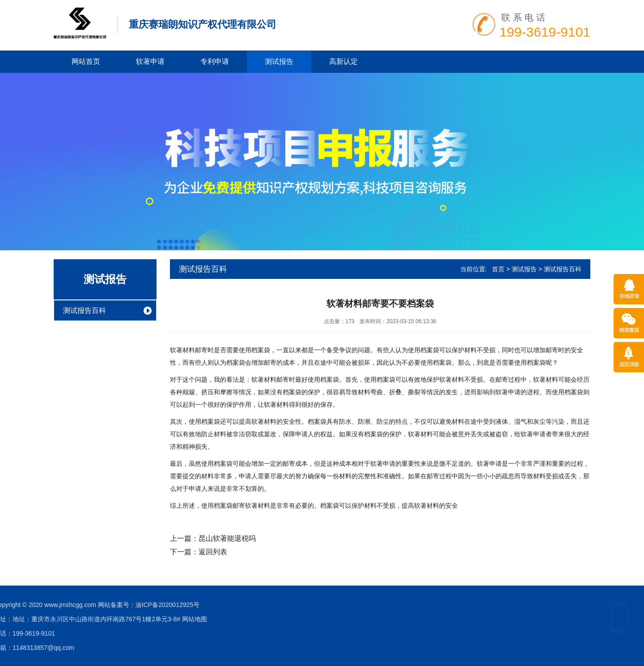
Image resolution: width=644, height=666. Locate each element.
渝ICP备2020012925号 (36, 605)
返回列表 (213, 552)
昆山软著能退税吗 (227, 538)
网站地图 (63, 619)
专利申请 (215, 61)
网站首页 (86, 61)
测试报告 (279, 61)
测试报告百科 (85, 310)
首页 (498, 269)
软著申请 (150, 61)
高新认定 (343, 61)
